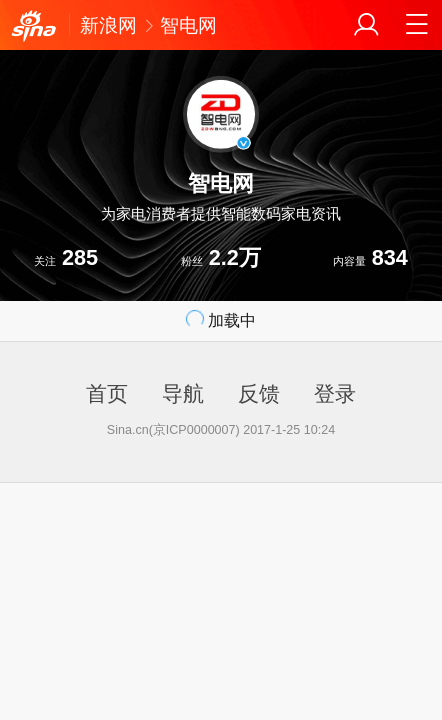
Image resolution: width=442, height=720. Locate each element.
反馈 (259, 393)
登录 (335, 393)
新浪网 (108, 25)
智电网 (188, 25)
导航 (183, 393)
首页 (107, 393)
